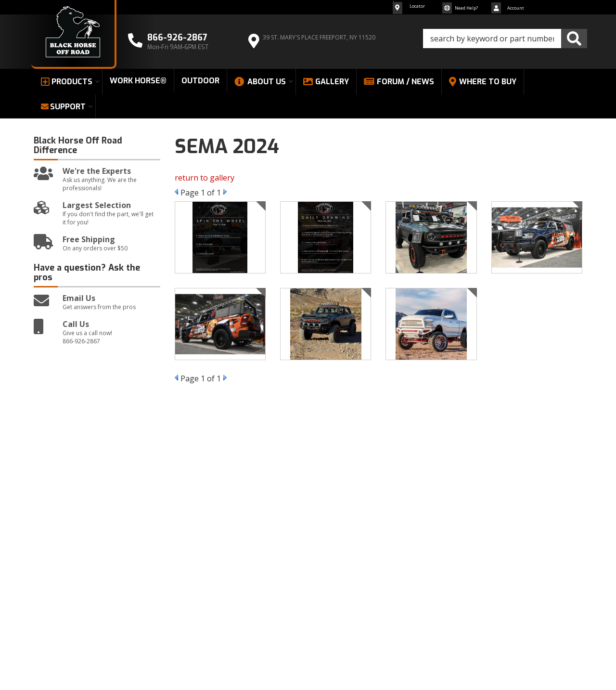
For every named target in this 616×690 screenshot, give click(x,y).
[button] (505, 39)
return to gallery (205, 178)
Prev (176, 192)
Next (225, 192)
